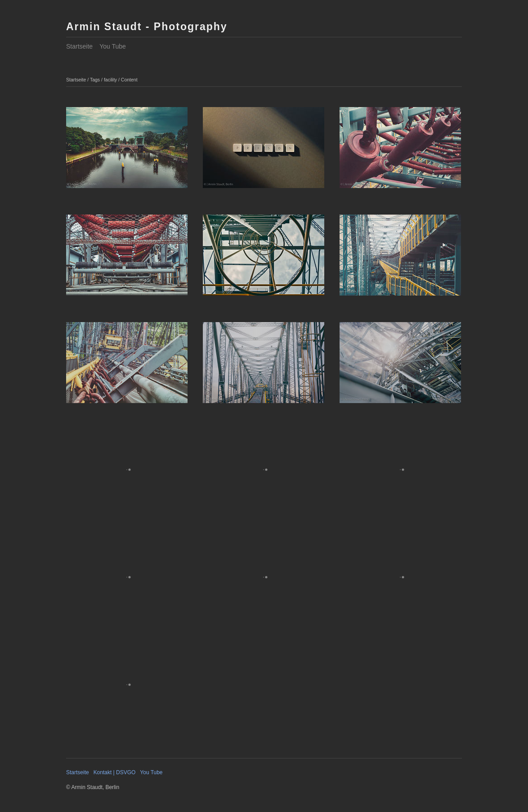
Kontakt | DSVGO (115, 772)
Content (129, 80)
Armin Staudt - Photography (147, 27)
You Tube (113, 46)
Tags (95, 80)
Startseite (79, 46)
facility (110, 80)
